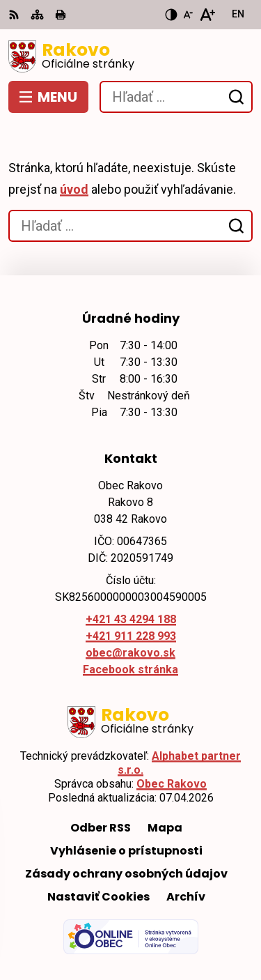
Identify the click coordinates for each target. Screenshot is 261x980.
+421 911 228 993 (131, 636)
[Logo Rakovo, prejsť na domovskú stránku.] (130, 56)
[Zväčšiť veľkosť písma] (207, 15)
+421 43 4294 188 (131, 619)
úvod (74, 189)
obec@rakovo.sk (130, 653)
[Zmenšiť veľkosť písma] (188, 15)
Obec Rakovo (172, 784)
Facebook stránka (130, 669)
